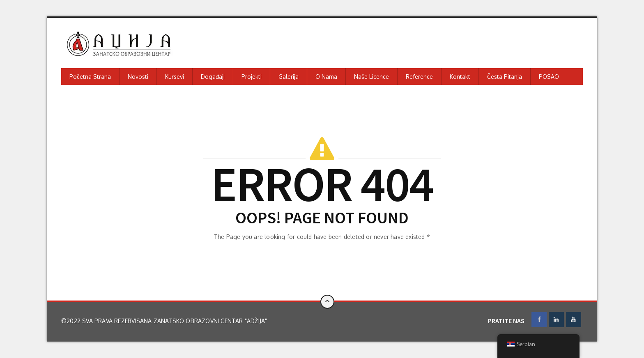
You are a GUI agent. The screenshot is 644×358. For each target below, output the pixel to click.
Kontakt (460, 77)
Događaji (213, 77)
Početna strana (90, 77)
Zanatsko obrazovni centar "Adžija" (210, 321)
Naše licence (371, 77)
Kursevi (175, 77)
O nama (326, 77)
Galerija (289, 77)
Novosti (138, 77)
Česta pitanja (505, 77)
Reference (419, 77)
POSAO (549, 77)
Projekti (252, 77)
